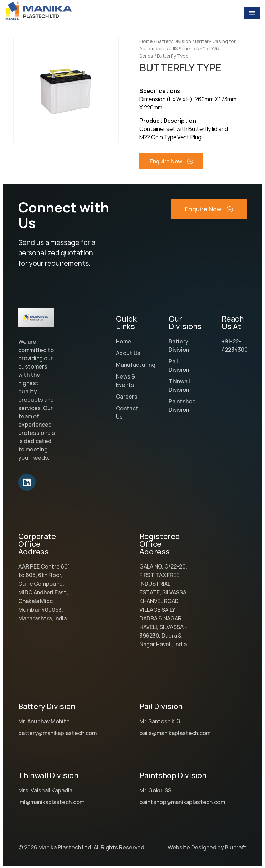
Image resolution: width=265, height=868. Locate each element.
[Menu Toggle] (252, 13)
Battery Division (174, 41)
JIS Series (182, 49)
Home (146, 41)
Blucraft (236, 847)
